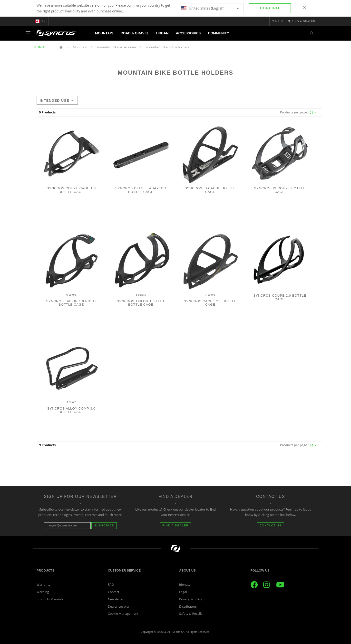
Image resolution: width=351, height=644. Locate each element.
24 (313, 113)
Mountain (104, 33)
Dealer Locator (119, 606)
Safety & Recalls (191, 614)
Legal (183, 592)
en (40, 21)
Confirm (270, 8)
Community (218, 33)
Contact (114, 592)
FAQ (111, 584)
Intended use (57, 101)
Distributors (188, 606)
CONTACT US (271, 525)
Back (41, 47)
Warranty (43, 584)
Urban (162, 33)
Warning (43, 592)
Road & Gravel (135, 33)
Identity (185, 584)
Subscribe (104, 525)
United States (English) (210, 8)
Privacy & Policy (191, 599)
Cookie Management (123, 614)
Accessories (188, 33)
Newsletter (116, 599)
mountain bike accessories (117, 47)
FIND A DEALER (175, 525)
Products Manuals (50, 599)
